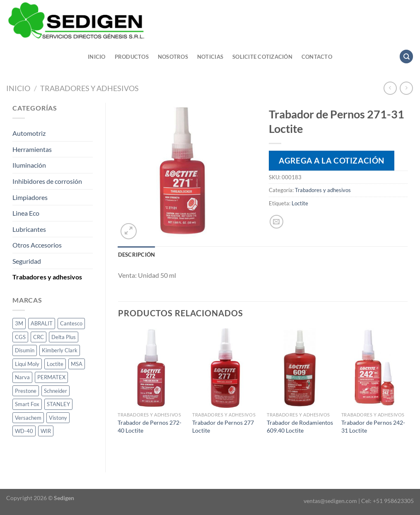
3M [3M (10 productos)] (19, 323)
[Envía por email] (276, 222)
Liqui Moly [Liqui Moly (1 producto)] (27, 364)
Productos (132, 57)
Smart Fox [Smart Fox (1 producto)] (27, 404)
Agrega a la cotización (332, 160)
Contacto (317, 57)
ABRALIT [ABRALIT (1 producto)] (42, 323)
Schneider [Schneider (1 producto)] (56, 391)
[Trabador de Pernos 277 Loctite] (225, 368)
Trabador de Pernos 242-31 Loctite (373, 426)
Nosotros (173, 57)
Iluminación (29, 165)
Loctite (300, 203)
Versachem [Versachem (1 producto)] (28, 418)
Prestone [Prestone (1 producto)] (26, 391)
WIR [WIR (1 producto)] (46, 431)
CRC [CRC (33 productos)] (39, 337)
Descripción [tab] (137, 255)
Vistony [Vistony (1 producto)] (58, 418)
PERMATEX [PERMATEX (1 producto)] (51, 377)
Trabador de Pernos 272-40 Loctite (150, 426)
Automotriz (29, 133)
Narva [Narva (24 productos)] (22, 377)
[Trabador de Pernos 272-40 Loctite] (151, 368)
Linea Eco (26, 213)
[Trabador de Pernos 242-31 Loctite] (374, 368)
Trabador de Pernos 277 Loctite (223, 426)
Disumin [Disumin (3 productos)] (25, 350)
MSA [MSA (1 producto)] (77, 364)
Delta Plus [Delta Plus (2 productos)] (64, 337)
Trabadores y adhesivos (89, 88)
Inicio (97, 57)
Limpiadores (30, 197)
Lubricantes (29, 229)
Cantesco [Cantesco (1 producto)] (71, 323)
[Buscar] (406, 57)
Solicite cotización (262, 57)
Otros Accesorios (37, 245)
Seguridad (27, 261)
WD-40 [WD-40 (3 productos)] (24, 431)
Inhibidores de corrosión (47, 181)
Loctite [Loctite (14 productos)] (55, 364)
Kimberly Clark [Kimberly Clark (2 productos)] (60, 350)
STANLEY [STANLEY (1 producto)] (58, 404)
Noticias (210, 57)
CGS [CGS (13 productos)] (20, 337)
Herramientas (32, 149)
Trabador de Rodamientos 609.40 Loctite (300, 426)
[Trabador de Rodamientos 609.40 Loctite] (300, 368)
